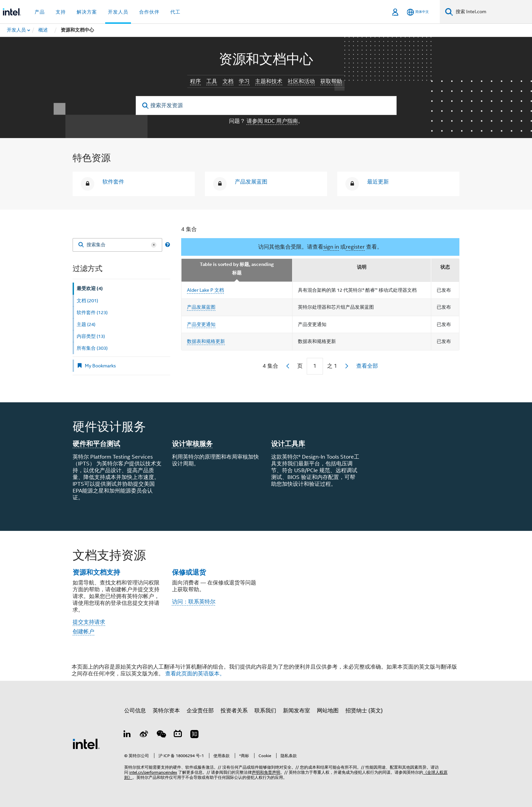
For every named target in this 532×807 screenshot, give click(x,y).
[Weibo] (144, 735)
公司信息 (135, 711)
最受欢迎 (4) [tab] (90, 289)
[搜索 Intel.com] (492, 12)
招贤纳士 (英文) (364, 711)
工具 (212, 81)
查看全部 (367, 366)
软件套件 (113, 182)
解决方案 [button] (87, 12)
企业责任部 (200, 711)
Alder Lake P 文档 (205, 290)
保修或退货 (189, 572)
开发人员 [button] (118, 12)
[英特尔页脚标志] (86, 744)
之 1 (332, 366)
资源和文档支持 (96, 572)
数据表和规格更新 (206, 341)
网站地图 (328, 711)
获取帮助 (331, 81)
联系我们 (265, 711)
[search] (146, 106)
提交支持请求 (89, 622)
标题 (237, 273)
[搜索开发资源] (266, 105)
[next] (347, 366)
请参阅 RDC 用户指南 (272, 121)
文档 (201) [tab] (87, 301)
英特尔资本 (166, 711)
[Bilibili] (178, 735)
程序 (195, 81)
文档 (228, 81)
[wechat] (161, 735)
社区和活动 (301, 81)
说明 (362, 267)
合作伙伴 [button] (149, 12)
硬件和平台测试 (96, 444)
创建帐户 (83, 632)
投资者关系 (234, 711)
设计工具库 (288, 444)
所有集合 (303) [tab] (92, 348)
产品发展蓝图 (251, 182)
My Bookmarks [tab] (96, 366)
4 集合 (189, 229)
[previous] (288, 366)
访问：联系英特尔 (194, 602)
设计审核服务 (192, 444)
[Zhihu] (194, 735)
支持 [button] (61, 12)
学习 (244, 81)
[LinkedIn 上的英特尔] (127, 735)
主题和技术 (269, 81)
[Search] (81, 245)
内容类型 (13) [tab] (91, 336)
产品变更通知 (201, 324)
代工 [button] (175, 12)
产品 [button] (40, 12)
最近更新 (378, 182)
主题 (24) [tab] (86, 324)
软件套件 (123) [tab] (92, 312)
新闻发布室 (297, 711)
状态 (445, 267)
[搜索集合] (117, 245)
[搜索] (449, 12)
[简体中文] (418, 12)
